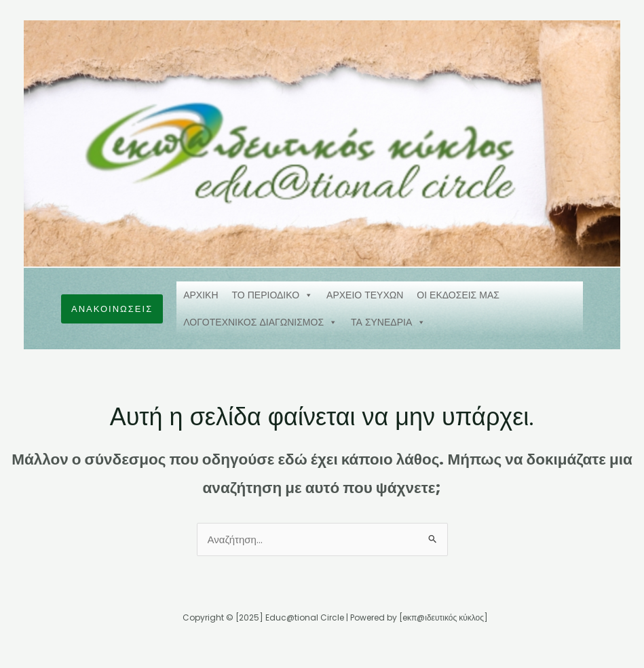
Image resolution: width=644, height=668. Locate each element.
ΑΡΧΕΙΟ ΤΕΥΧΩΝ (365, 295)
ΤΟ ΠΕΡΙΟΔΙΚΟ (273, 295)
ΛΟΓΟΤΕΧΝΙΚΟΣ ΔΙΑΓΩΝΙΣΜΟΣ (260, 322)
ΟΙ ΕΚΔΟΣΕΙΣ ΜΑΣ (458, 295)
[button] (112, 309)
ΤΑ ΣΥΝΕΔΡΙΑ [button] (388, 322)
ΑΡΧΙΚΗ (201, 295)
